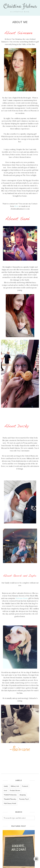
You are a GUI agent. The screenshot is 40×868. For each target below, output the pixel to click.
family (6, 786)
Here (16, 206)
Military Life (15, 786)
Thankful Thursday (10, 799)
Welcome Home (22, 598)
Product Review (15, 791)
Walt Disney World (10, 803)
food (5, 791)
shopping (23, 795)
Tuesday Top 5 (24, 799)
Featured (25, 786)
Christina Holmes (20, 6)
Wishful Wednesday (10, 795)
